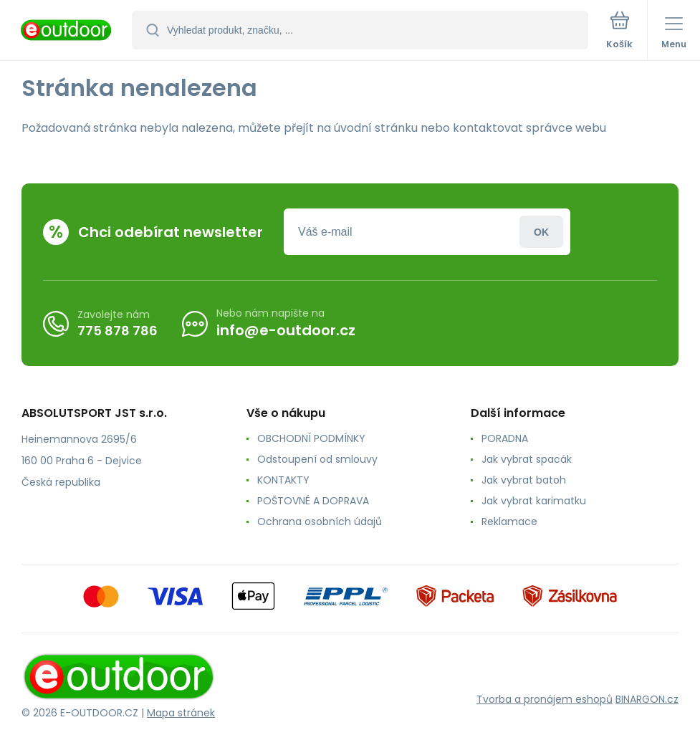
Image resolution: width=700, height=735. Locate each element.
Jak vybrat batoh (524, 480)
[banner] (67, 31)
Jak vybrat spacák (527, 459)
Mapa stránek (181, 713)
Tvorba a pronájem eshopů (545, 699)
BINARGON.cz (647, 699)
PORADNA (505, 438)
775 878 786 (118, 330)
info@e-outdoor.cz (286, 330)
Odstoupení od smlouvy (317, 459)
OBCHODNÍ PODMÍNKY (311, 438)
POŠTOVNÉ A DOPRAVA (313, 501)
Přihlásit (541, 232)
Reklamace (509, 522)
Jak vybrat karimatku (534, 501)
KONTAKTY (283, 480)
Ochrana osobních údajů (320, 522)
